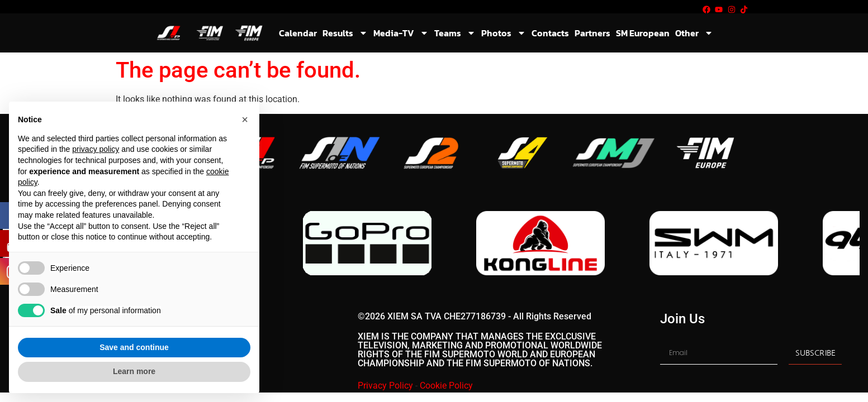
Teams (455, 33)
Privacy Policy (385, 386)
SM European (643, 33)
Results (345, 33)
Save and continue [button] (134, 347)
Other (694, 33)
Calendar (298, 33)
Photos (504, 33)
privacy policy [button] (96, 149)
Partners (592, 33)
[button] (245, 119)
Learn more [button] (134, 371)
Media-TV (401, 33)
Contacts (550, 33)
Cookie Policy (446, 386)
